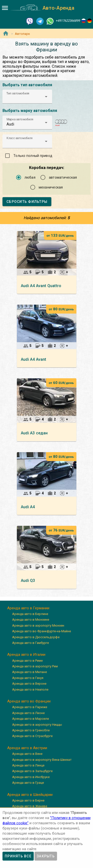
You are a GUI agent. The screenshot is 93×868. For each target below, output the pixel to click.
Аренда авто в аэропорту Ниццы (37, 725)
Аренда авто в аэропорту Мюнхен (38, 625)
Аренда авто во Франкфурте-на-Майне (42, 631)
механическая (51, 187)
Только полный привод (33, 156)
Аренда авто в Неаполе (30, 689)
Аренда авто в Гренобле (31, 730)
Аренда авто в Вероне (29, 684)
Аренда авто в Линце (28, 765)
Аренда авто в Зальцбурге (32, 771)
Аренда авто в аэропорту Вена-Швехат (42, 760)
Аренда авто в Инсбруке (31, 777)
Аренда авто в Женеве (30, 806)
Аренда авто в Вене (27, 754)
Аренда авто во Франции (29, 701)
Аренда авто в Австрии (27, 748)
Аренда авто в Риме (27, 661)
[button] (27, 97)
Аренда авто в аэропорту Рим (35, 666)
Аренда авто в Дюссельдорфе (36, 637)
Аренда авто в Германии (28, 608)
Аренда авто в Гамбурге (31, 643)
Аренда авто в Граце (28, 783)
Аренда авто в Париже (30, 707)
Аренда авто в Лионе (28, 713)
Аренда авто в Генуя (28, 678)
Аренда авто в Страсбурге (32, 736)
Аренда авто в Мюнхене (31, 620)
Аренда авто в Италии (26, 655)
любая (30, 177)
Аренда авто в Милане (30, 672)
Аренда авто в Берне (28, 800)
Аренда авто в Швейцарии (30, 795)
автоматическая (63, 177)
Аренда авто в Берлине (30, 614)
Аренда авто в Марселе (31, 719)
